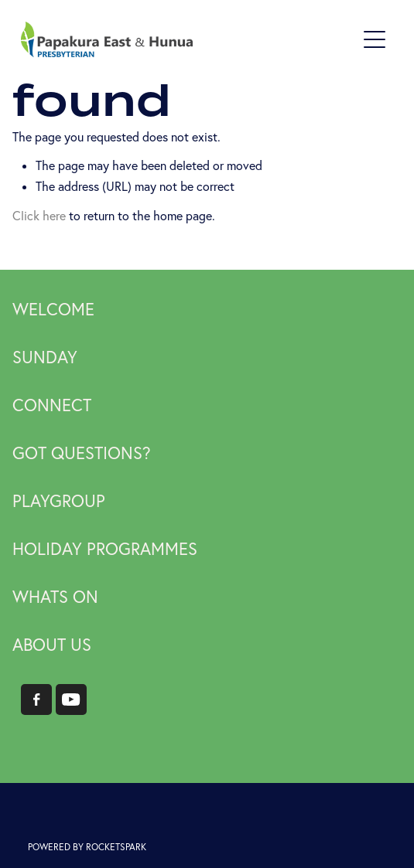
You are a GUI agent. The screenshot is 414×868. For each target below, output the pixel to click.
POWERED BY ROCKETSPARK (87, 847)
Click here (39, 216)
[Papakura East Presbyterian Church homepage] (189, 39)
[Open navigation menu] (375, 39)
